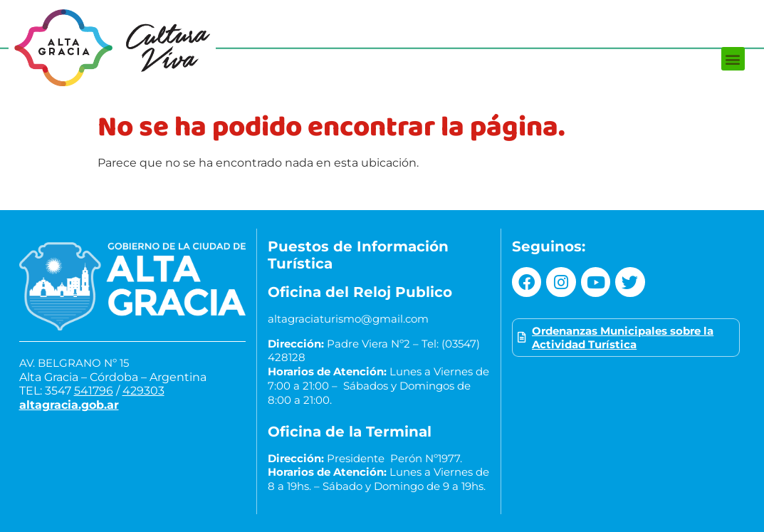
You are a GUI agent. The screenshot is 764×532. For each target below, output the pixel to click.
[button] (733, 59)
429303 (143, 391)
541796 (94, 391)
